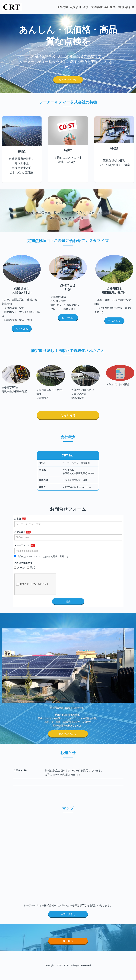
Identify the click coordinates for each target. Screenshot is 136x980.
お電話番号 (20, 532)
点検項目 (76, 7)
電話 (31, 568)
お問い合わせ (126, 7)
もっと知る (22, 329)
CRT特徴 (62, 7)
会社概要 (110, 7)
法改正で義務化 (93, 7)
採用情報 (68, 941)
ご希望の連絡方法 (23, 563)
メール (19, 568)
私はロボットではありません (32, 584)
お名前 (18, 519)
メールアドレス (22, 545)
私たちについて (68, 80)
